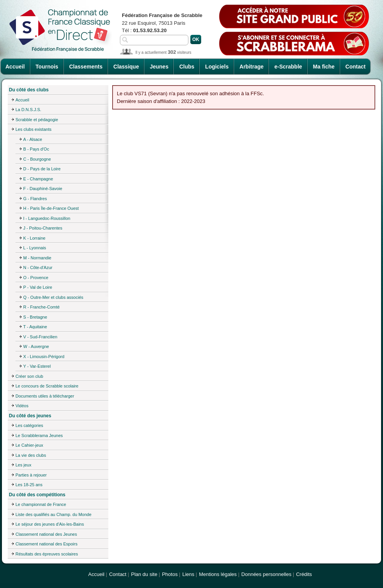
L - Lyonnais (35, 248)
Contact (356, 67)
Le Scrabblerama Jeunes (39, 435)
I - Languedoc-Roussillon (47, 218)
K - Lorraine (34, 238)
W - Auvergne (36, 346)
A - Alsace (33, 139)
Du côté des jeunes (30, 416)
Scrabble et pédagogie (37, 120)
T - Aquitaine (35, 327)
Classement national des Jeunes (46, 534)
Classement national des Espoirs (46, 544)
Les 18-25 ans (29, 485)
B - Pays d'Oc (36, 149)
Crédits (304, 574)
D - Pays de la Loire (42, 169)
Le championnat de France (41, 504)
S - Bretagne (35, 317)
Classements (86, 67)
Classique (126, 67)
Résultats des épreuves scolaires (47, 554)
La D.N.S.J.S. (28, 110)
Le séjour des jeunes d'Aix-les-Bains (50, 524)
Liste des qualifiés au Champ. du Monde (53, 514)
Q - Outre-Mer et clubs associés (53, 297)
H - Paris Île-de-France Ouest (51, 208)
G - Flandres (35, 199)
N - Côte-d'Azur (38, 267)
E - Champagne (38, 179)
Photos (170, 574)
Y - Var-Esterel (37, 366)
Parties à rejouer (31, 475)
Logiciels (217, 67)
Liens (188, 574)
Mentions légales (218, 574)
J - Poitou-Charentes (43, 228)
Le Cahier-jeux (29, 445)
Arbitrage (251, 67)
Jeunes (159, 67)
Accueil (15, 67)
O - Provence (36, 278)
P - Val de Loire (38, 287)
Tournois (47, 67)
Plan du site (144, 574)
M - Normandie (37, 258)
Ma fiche (324, 67)
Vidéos (22, 406)
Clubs (187, 67)
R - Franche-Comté (41, 307)
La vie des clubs (31, 455)
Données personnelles (266, 574)
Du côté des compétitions (37, 495)
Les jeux (23, 465)
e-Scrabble (288, 67)
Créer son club (29, 376)
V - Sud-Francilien (40, 337)
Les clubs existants (33, 129)
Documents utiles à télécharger (45, 396)
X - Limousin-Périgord (44, 357)
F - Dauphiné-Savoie (43, 189)
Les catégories (29, 425)
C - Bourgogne (37, 159)
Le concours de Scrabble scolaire (47, 386)
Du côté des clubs (29, 90)
